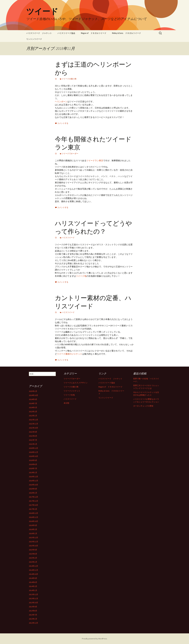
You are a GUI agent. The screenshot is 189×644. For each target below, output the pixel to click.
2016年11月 (33, 517)
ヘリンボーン (61, 101)
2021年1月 (33, 444)
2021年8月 (33, 436)
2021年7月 (33, 440)
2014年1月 (33, 590)
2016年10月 (33, 521)
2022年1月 (33, 416)
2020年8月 (33, 464)
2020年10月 (33, 456)
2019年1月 (33, 473)
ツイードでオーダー (70, 154)
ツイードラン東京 (95, 160)
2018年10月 (33, 485)
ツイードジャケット (72, 391)
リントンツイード (34, 39)
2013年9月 (33, 607)
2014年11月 (33, 570)
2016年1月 (33, 533)
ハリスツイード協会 (66, 33)
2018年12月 (33, 477)
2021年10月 (33, 428)
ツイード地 (81, 276)
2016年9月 (33, 525)
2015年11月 (33, 542)
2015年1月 (33, 562)
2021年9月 (33, 432)
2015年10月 (33, 546)
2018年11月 (33, 481)
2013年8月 (33, 611)
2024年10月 (33, 395)
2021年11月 (33, 424)
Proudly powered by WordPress (94, 639)
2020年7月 (33, 468)
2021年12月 (33, 420)
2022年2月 (33, 412)
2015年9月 (33, 550)
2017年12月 (33, 497)
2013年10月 (33, 603)
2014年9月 (33, 578)
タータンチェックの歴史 (143, 406)
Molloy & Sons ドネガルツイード (126, 33)
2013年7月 (33, 615)
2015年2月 (33, 558)
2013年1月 (33, 619)
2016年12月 (33, 513)
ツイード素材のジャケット (70, 354)
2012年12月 (33, 623)
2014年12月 (33, 566)
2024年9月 (33, 399)
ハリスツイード (68, 238)
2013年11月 (33, 599)
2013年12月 (33, 594)
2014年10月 (33, 574)
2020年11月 (33, 452)
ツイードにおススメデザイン (76, 383)
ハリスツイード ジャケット (39, 33)
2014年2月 (33, 586)
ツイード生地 (69, 395)
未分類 (66, 403)
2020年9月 (33, 460)
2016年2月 (33, 529)
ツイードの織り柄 (69, 79)
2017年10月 (33, 505)
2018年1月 (33, 493)
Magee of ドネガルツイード (94, 33)
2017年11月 (33, 501)
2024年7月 (33, 403)
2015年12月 (33, 538)
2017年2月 (33, 509)
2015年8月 (33, 554)
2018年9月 (33, 489)
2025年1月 (33, 391)
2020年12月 (33, 448)
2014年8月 (33, 582)
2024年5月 (33, 407)
